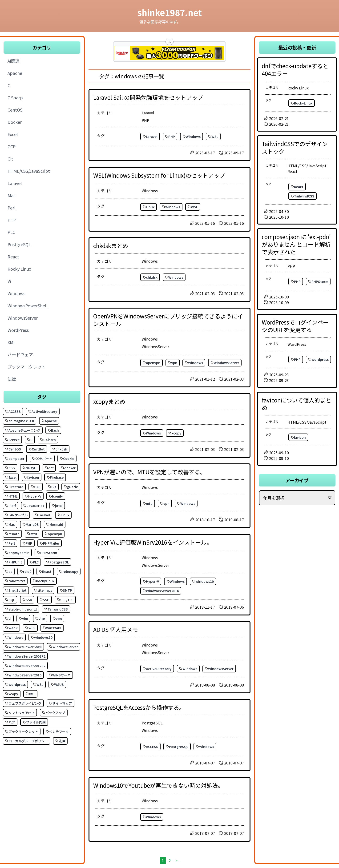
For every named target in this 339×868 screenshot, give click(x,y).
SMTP (66, 590)
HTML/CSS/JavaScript (307, 166)
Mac (10, 524)
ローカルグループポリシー (26, 741)
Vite (40, 619)
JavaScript (34, 506)
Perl (10, 543)
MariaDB (30, 524)
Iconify (56, 496)
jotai (57, 506)
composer (15, 458)
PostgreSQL (57, 562)
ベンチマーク (57, 731)
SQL (10, 600)
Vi (8, 619)
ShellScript (16, 590)
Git (52, 487)
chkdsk (60, 449)
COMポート (42, 458)
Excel (11, 477)
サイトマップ (61, 703)
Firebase (55, 477)
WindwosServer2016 (23, 675)
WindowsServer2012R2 (25, 666)
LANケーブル (16, 515)
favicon (32, 477)
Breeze (12, 440)
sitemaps (43, 590)
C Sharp (48, 440)
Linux (63, 515)
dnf (49, 468)
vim (23, 619)
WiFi (30, 628)
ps (9, 571)
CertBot (37, 449)
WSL (38, 684)
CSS (10, 468)
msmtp (12, 534)
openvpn (53, 534)
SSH (44, 600)
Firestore (14, 487)
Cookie (67, 458)
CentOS (13, 449)
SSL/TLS (65, 600)
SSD (27, 600)
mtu (32, 534)
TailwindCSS (56, 609)
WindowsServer (64, 647)
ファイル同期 (34, 722)
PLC (34, 562)
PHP (27, 543)
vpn (57, 619)
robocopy (69, 571)
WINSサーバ (60, 675)
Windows (14, 637)
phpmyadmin (17, 553)
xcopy (12, 694)
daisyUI (30, 468)
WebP (11, 628)
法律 (60, 741)
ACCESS (13, 411)
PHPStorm (47, 553)
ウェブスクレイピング (23, 703)
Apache (49, 421)
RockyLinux (44, 581)
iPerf (10, 506)
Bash (53, 430)
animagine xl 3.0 (20, 421)
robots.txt (15, 581)
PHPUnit (14, 562)
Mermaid (55, 524)
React (45, 571)
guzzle (71, 487)
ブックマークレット (22, 731)
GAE (36, 487)
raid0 (26, 571)
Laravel (42, 515)
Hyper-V (33, 496)
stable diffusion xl (21, 609)
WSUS (57, 684)
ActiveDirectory (43, 411)
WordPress (297, 344)
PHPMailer (50, 543)
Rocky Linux (298, 88)
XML (30, 694)
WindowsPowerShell (23, 647)
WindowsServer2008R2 (25, 656)
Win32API (52, 628)
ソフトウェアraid (20, 713)
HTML (11, 496)
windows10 (42, 637)
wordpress (15, 684)
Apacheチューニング (23, 430)
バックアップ (54, 713)
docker (68, 468)
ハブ (10, 722)
